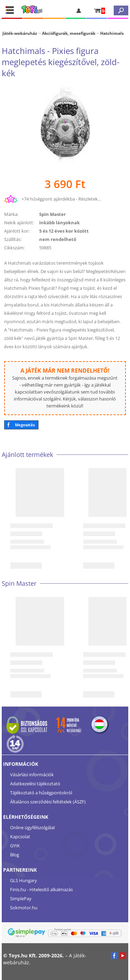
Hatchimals (112, 33)
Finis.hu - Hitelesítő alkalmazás (41, 889)
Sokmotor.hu (24, 908)
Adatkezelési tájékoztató (35, 784)
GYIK (15, 846)
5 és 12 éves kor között (64, 231)
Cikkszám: (14, 248)
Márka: (11, 214)
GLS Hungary (24, 880)
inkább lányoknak (59, 223)
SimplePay (21, 899)
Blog (15, 855)
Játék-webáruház (20, 33)
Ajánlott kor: (17, 231)
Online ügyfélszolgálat (33, 827)
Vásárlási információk (32, 775)
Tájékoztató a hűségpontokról (41, 793)
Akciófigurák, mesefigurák (69, 33)
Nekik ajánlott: (19, 223)
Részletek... (90, 199)
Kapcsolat (20, 837)
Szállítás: (13, 239)
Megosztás (25, 425)
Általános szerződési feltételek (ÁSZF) (48, 802)
